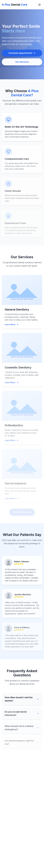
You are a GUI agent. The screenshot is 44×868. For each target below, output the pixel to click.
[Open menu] (40, 5)
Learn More (12, 325)
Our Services (22, 62)
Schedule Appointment (22, 53)
